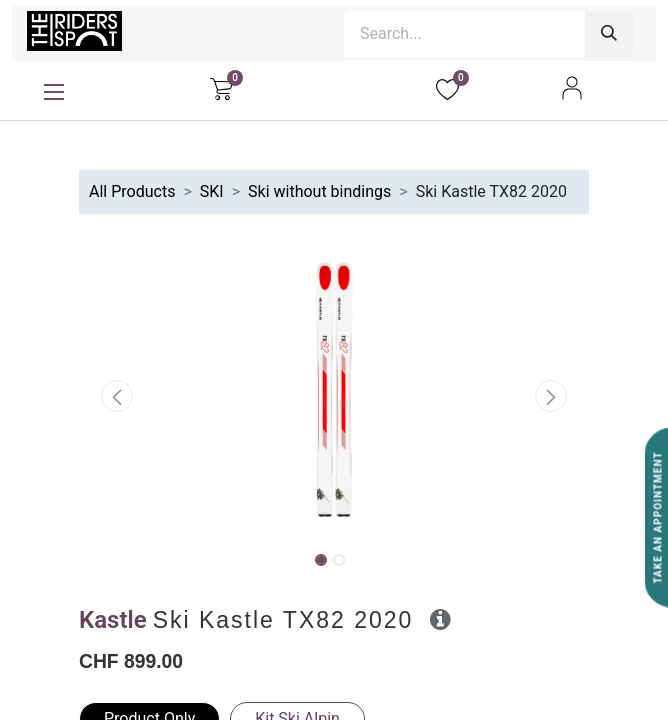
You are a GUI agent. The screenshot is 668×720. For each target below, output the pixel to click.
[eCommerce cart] (221, 88)
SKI (212, 191)
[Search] (609, 34)
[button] (117, 396)
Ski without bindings (319, 191)
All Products (132, 191)
